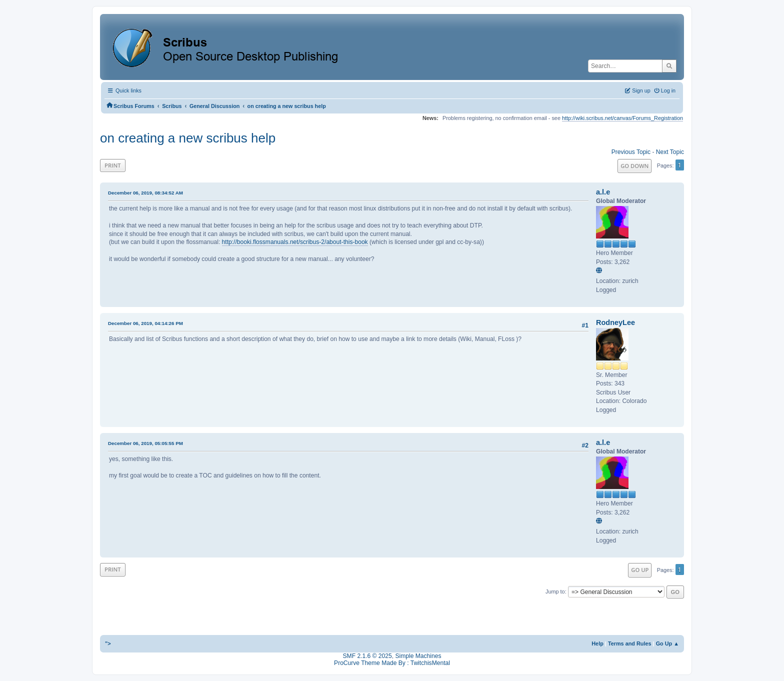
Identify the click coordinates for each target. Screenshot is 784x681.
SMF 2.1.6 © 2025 (367, 656)
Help (597, 643)
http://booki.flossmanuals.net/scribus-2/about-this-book (295, 242)
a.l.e (603, 192)
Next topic (670, 152)
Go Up (640, 570)
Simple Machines (418, 656)
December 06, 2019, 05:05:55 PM (145, 443)
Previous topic (631, 152)
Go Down (634, 166)
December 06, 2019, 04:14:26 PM (145, 323)
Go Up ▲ (667, 643)
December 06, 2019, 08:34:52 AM (145, 193)
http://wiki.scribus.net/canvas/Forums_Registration (622, 118)
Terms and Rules (630, 643)
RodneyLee (615, 322)
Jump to (555, 591)
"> (108, 643)
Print (113, 165)
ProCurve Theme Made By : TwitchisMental (392, 663)
